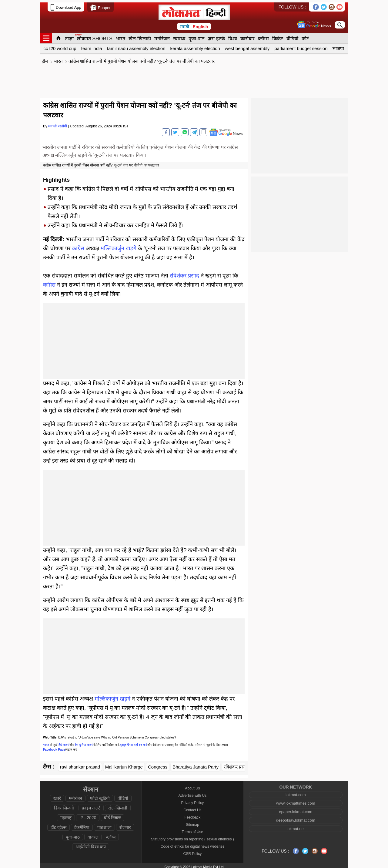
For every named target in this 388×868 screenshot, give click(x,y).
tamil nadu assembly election (136, 46)
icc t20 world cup (59, 46)
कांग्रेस (78, 246)
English (201, 24)
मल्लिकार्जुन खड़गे (119, 246)
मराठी (185, 24)
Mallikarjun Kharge (124, 764)
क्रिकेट (278, 36)
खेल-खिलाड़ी (140, 36)
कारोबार (248, 36)
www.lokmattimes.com (296, 801)
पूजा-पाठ (196, 36)
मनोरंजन (162, 36)
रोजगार (125, 825)
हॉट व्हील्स (59, 825)
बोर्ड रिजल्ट (112, 815)
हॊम (45, 59)
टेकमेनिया (82, 825)
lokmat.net (296, 826)
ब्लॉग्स (263, 36)
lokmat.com (296, 792)
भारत (120, 36)
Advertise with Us (193, 793)
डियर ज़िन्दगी (64, 806)
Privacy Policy (193, 800)
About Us (192, 786)
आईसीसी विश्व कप (91, 844)
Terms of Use (193, 829)
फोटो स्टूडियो (100, 796)
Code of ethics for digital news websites (192, 844)
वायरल (93, 835)
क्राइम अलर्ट (91, 806)
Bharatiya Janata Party (196, 764)
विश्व (233, 36)
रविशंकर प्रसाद (184, 273)
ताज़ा (69, 36)
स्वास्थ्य (179, 36)
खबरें (57, 796)
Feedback (193, 815)
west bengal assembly (247, 46)
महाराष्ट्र (66, 815)
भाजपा (338, 46)
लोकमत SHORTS (95, 36)
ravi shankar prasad (80, 764)
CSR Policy (193, 851)
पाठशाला (104, 825)
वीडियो (292, 36)
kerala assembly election (195, 46)
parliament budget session (301, 46)
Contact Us (192, 808)
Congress (158, 764)
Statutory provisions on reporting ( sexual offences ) (192, 837)
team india (92, 46)
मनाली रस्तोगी (57, 124)
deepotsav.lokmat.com (296, 818)
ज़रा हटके (216, 36)
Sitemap (192, 822)
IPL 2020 (88, 815)
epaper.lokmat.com (296, 809)
